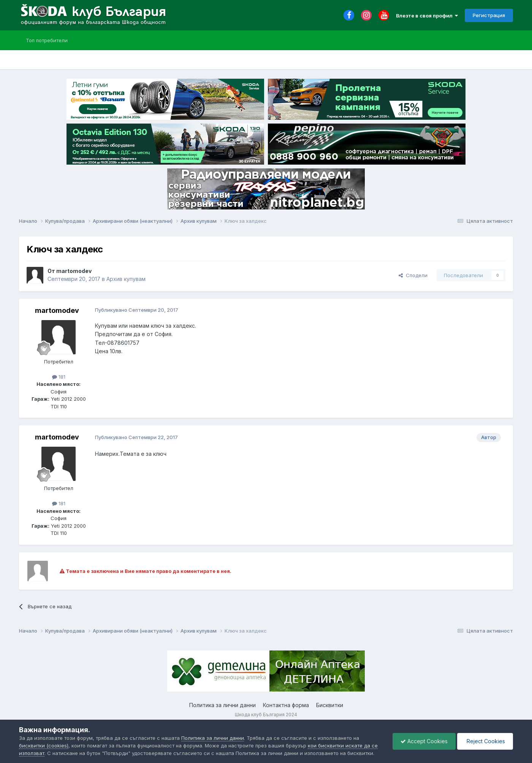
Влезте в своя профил (427, 16)
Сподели (413, 275)
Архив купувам (126, 279)
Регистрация (489, 15)
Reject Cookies (485, 741)
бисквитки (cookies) (44, 746)
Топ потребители (47, 40)
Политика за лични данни (222, 705)
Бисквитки (330, 705)
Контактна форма (286, 705)
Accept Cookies (424, 741)
